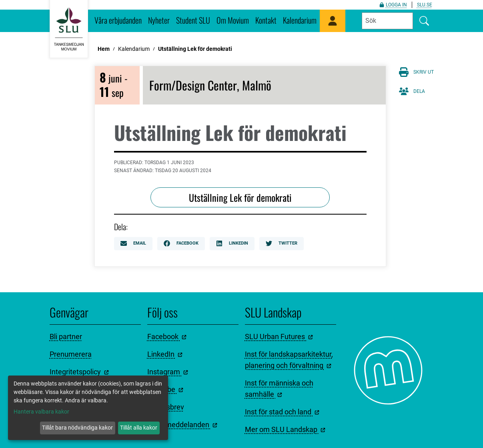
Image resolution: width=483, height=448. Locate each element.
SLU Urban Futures (279, 337)
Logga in (393, 5)
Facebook (181, 243)
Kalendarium (300, 20)
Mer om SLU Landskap (285, 429)
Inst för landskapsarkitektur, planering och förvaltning (289, 360)
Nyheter (159, 20)
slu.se (425, 5)
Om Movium (233, 20)
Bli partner (66, 337)
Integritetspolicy (79, 372)
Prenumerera (71, 354)
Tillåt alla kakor (139, 428)
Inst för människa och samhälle (279, 389)
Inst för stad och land (282, 412)
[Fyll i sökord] (387, 21)
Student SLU (193, 20)
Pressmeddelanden (182, 425)
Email (133, 243)
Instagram (168, 372)
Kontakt (266, 20)
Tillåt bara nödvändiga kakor (77, 428)
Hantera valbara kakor (41, 412)
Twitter (282, 243)
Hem (104, 49)
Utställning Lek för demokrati (195, 49)
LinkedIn (232, 243)
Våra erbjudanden (118, 20)
